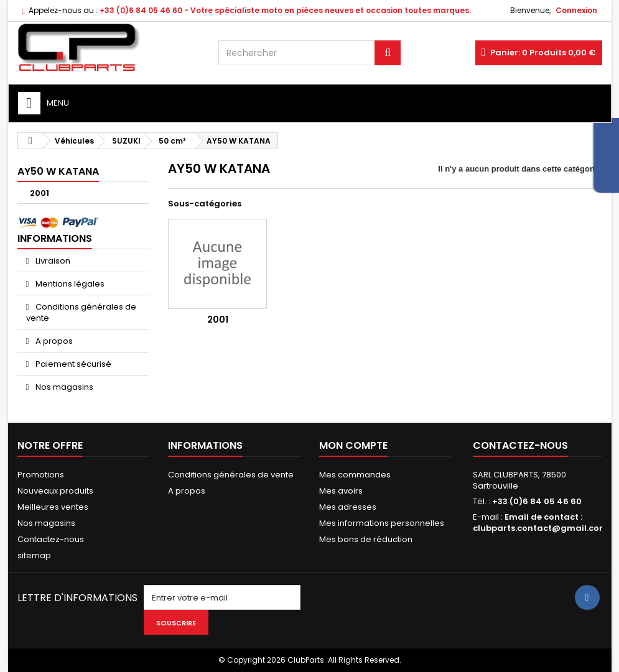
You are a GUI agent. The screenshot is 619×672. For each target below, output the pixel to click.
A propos (53, 341)
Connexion (576, 10)
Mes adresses (348, 507)
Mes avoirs (341, 491)
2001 (40, 193)
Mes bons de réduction (366, 539)
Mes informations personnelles (382, 523)
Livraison (52, 261)
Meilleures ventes (53, 507)
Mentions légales (69, 284)
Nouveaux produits (55, 491)
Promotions (41, 475)
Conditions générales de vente (81, 312)
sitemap (34, 555)
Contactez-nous (51, 539)
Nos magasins (63, 387)
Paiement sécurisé (72, 364)
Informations (55, 238)
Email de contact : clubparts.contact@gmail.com (540, 522)
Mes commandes (355, 475)
